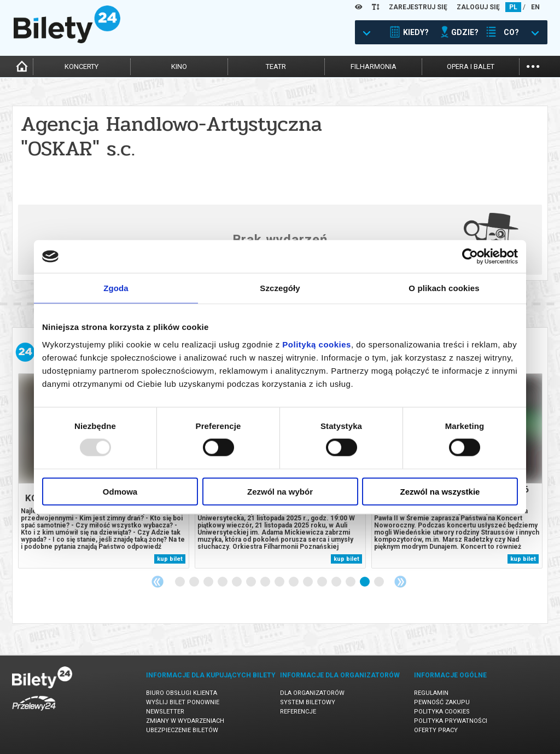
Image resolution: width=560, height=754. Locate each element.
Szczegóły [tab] (280, 288)
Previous (157, 582)
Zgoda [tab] (116, 288)
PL (513, 7)
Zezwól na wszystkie (440, 491)
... (533, 65)
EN (535, 7)
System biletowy (308, 702)
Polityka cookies (442, 712)
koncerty (81, 66)
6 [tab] (252, 582)
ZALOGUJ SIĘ (478, 7)
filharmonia (374, 66)
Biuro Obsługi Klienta (182, 693)
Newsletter (165, 712)
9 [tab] (294, 582)
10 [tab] (308, 582)
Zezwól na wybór (280, 491)
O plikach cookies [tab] (444, 288)
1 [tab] (180, 582)
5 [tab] (237, 582)
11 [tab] (323, 582)
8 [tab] (280, 582)
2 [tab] (195, 582)
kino (179, 66)
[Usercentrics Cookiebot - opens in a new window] (470, 257)
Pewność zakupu (442, 702)
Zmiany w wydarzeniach (185, 721)
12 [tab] (337, 582)
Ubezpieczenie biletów (182, 730)
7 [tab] (266, 582)
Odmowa (120, 491)
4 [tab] (223, 582)
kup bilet (170, 559)
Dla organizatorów (312, 693)
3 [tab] (209, 582)
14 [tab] (365, 582)
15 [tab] (380, 582)
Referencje (298, 712)
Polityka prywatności (451, 721)
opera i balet (471, 66)
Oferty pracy (436, 730)
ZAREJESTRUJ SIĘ (418, 7)
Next (400, 582)
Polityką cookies (317, 344)
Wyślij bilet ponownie (183, 702)
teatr (276, 66)
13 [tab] (351, 582)
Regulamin (431, 693)
